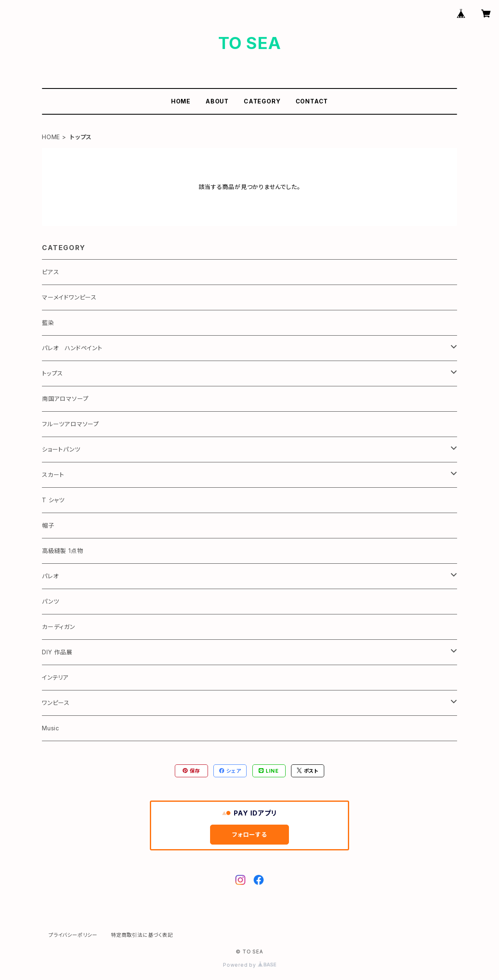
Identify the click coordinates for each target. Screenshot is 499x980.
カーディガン (59, 627)
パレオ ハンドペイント (72, 348)
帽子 (48, 525)
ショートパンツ (61, 449)
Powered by (249, 965)
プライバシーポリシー (73, 935)
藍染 (48, 323)
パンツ (50, 601)
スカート (53, 475)
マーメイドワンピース (69, 297)
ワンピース (56, 703)
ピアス (50, 272)
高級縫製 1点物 (62, 551)
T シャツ (53, 500)
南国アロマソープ (65, 399)
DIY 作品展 (57, 652)
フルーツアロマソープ (71, 424)
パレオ (50, 576)
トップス (53, 373)
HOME (181, 101)
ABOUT (217, 101)
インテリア (55, 677)
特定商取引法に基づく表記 (142, 935)
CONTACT (312, 101)
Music (51, 728)
